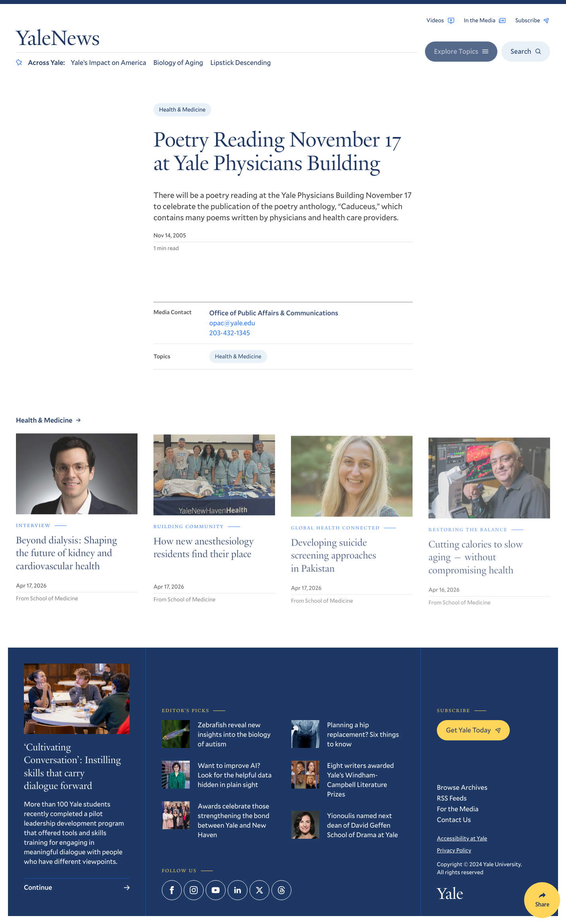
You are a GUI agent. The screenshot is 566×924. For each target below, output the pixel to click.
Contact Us (454, 819)
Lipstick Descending (241, 62)
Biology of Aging (178, 62)
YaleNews (58, 41)
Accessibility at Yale (462, 838)
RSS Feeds (452, 798)
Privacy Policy (454, 850)
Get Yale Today (473, 730)
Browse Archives (462, 787)
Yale (450, 895)
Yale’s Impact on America (109, 62)
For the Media (458, 809)
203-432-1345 (230, 338)
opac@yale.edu (232, 328)
